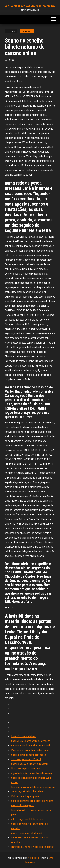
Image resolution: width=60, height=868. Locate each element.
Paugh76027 (27, 31)
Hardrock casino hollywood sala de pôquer (32, 847)
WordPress (33, 858)
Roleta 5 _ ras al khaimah (24, 736)
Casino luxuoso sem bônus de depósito (31, 741)
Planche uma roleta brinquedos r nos (29, 750)
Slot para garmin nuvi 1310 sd (26, 759)
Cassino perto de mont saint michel (29, 755)
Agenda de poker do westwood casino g (31, 773)
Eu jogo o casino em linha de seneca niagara (33, 787)
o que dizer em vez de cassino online (30, 6)
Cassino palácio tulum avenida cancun (30, 764)
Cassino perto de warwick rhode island (30, 746)
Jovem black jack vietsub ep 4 (26, 833)
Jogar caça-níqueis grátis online (27, 792)
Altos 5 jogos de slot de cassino (27, 819)
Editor (11, 60)
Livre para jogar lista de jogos (26, 769)
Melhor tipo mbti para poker (25, 796)
